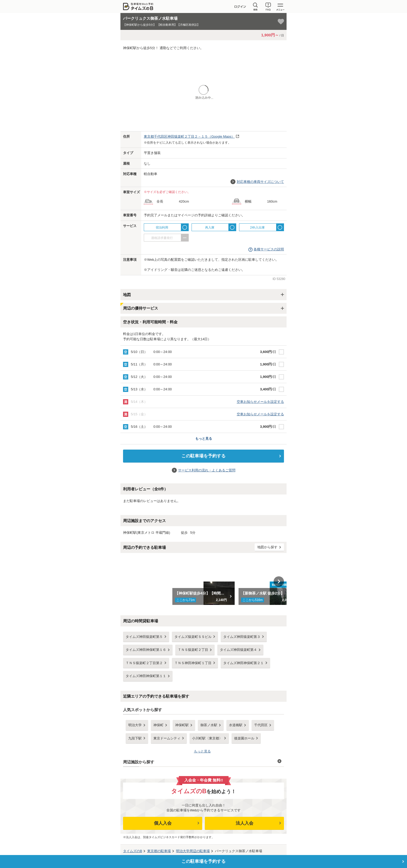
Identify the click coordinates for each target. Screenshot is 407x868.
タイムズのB (133, 851)
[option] (204, 582)
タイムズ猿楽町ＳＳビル (193, 637)
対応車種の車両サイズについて (260, 182)
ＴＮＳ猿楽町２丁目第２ (144, 663)
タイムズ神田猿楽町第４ (238, 650)
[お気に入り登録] (281, 22)
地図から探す (267, 547)
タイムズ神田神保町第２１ (243, 663)
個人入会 (163, 823)
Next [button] (279, 582)
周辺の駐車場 (193, 851)
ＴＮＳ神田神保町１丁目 (193, 663)
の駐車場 (159, 851)
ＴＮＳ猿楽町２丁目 (193, 650)
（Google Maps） (189, 136)
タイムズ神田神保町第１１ (146, 676)
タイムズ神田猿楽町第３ (242, 637)
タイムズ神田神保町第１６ (146, 650)
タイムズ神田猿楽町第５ (144, 637)
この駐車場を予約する (203, 456)
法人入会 (245, 823)
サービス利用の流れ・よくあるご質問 (207, 470)
